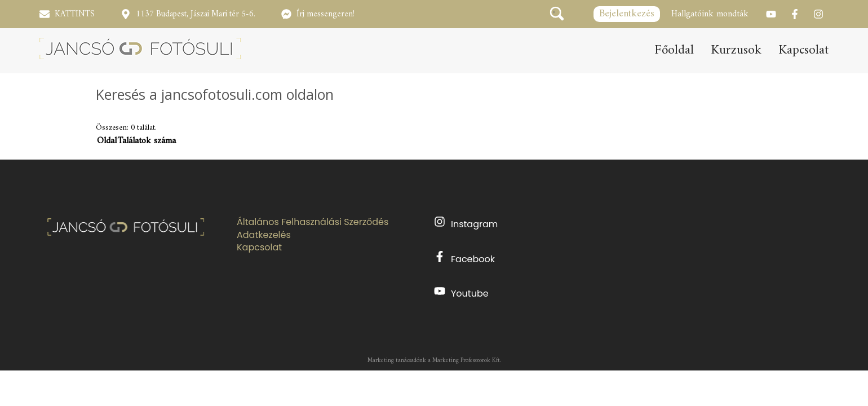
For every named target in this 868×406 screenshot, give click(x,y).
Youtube (461, 293)
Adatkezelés (264, 235)
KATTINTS (75, 14)
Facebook (464, 258)
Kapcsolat (803, 51)
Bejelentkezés (627, 14)
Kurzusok (736, 51)
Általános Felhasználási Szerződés (313, 222)
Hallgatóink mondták (710, 14)
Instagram (466, 223)
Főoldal (674, 51)
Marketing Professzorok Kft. (467, 361)
